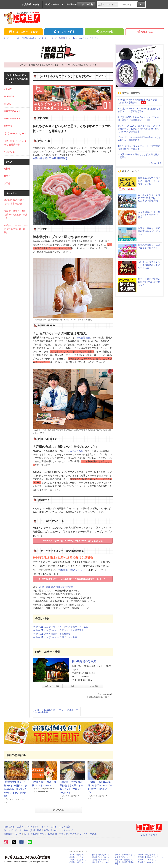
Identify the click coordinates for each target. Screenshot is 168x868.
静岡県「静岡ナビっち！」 (125, 855)
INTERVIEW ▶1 (12, 111)
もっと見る (155, 163)
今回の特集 (9, 152)
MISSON (8, 89)
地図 (73, 686)
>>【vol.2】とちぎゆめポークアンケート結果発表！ (58, 630)
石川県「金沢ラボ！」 (78, 862)
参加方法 (8, 126)
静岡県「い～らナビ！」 (147, 860)
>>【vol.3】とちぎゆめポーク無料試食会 (53, 634)
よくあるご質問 (27, 830)
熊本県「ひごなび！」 (101, 855)
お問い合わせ (50, 830)
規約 (39, 830)
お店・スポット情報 (52, 686)
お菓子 (7, 176)
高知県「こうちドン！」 (147, 862)
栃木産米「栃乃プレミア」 (73, 570)
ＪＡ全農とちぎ (75, 451)
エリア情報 (104, 32)
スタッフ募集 (90, 834)
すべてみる (58, 810)
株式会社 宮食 (83, 338)
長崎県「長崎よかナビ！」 (148, 855)
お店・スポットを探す (23, 32)
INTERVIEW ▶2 (12, 119)
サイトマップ (66, 830)
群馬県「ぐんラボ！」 (78, 860)
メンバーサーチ (69, 4)
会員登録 (27, 4)
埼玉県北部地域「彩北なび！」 (124, 863)
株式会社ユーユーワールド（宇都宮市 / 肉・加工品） (16, 229)
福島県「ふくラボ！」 (78, 857)
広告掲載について (13, 834)
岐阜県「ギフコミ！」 (124, 857)
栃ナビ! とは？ (149, 835)
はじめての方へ (51, 4)
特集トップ (73, 710)
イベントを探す (64, 32)
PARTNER (9, 96)
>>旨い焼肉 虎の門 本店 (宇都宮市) (50, 158)
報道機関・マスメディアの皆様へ (64, 834)
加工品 (7, 183)
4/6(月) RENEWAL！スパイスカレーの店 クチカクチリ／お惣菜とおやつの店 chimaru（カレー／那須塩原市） (139, 129)
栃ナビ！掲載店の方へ (35, 834)
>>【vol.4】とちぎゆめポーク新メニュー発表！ (56, 637)
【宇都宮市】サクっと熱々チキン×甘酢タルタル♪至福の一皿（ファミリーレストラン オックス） (15, 789)
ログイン (37, 4)
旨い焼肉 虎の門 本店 (84, 661)
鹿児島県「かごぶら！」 (102, 862)
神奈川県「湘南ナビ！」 (124, 860)
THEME (8, 104)
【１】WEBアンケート (15, 134)
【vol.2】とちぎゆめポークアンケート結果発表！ (48, 711)
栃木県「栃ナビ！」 (77, 855)
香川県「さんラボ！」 (101, 860)
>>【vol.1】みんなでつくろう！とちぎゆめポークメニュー (61, 627)
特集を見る (145, 32)
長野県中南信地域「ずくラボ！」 (151, 857)
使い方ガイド (10, 830)
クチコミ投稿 (86, 4)
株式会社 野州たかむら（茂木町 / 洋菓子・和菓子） (16, 214)
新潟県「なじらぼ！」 (101, 857)
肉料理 (7, 169)
